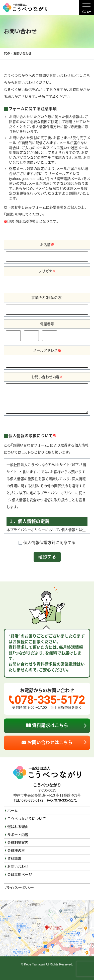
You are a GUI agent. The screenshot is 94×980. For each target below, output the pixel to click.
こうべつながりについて (27, 819)
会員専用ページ (20, 875)
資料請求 (14, 859)
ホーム (13, 811)
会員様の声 (16, 851)
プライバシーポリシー (19, 888)
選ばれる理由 (18, 827)
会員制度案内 (18, 842)
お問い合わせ (18, 867)
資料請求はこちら (47, 726)
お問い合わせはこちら (47, 743)
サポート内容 (18, 835)
